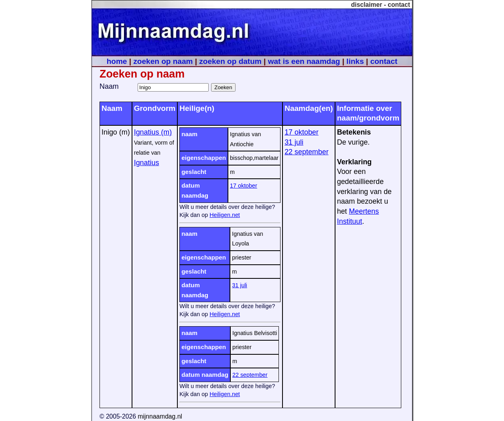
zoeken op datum (230, 61)
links (355, 61)
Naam (109, 86)
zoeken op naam (163, 61)
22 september (250, 375)
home (117, 61)
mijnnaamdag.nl (160, 416)
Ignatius (147, 163)
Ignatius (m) (153, 132)
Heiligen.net (225, 215)
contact (399, 5)
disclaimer (367, 5)
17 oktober (244, 186)
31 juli (239, 285)
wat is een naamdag (304, 61)
